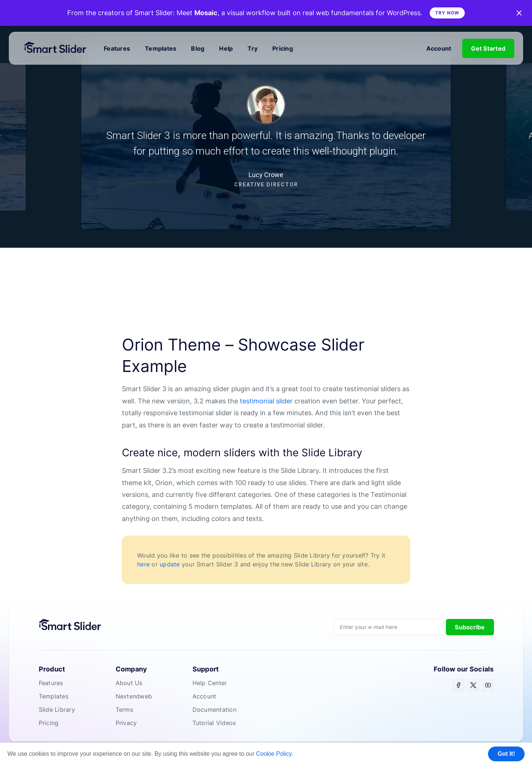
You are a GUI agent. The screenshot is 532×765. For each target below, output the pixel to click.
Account (439, 48)
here (143, 564)
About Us (129, 683)
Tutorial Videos (214, 723)
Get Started (488, 48)
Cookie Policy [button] (274, 754)
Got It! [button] (506, 754)
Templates (161, 48)
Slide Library (57, 710)
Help (226, 48)
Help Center (210, 683)
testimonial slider (266, 401)
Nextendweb (134, 696)
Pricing (283, 48)
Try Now (447, 13)
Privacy (126, 723)
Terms (124, 710)
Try (253, 48)
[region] (266, 137)
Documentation (214, 710)
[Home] (58, 48)
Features (117, 48)
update (170, 564)
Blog (198, 48)
